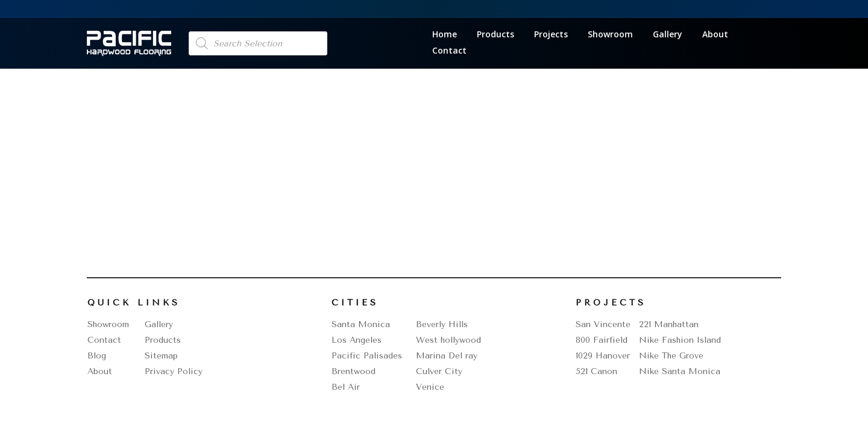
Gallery (668, 35)
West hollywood (448, 340)
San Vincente (603, 324)
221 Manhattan (669, 324)
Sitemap (161, 356)
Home (445, 35)
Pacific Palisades (367, 356)
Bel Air (346, 387)
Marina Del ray (447, 356)
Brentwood (354, 371)
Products (495, 35)
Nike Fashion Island (680, 340)
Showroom (610, 35)
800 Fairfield (602, 340)
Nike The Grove (671, 356)
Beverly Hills (442, 324)
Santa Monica (361, 324)
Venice (430, 387)
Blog (97, 356)
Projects (551, 35)
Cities (355, 303)
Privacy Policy (174, 371)
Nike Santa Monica (680, 371)
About (715, 35)
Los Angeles (357, 340)
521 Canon (596, 371)
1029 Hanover (603, 356)
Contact (449, 51)
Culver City (439, 371)
